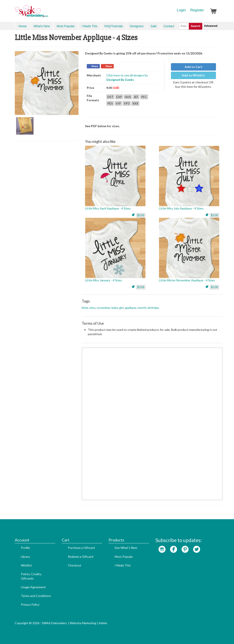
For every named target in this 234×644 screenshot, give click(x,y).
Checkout (75, 565)
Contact (169, 26)
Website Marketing (83, 623)
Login (181, 10)
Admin (103, 623)
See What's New (126, 548)
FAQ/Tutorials (114, 26)
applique (130, 308)
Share (95, 66)
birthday (153, 308)
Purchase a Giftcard (81, 548)
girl (121, 308)
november (104, 308)
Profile (25, 548)
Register (197, 10)
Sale (154, 26)
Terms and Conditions (36, 596)
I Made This (89, 26)
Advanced (211, 26)
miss (92, 308)
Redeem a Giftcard (81, 557)
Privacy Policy (30, 604)
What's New (42, 26)
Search (195, 26)
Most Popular (66, 26)
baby (115, 308)
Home (23, 26)
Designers (137, 26)
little (85, 308)
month (142, 308)
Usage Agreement (33, 587)
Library (25, 557)
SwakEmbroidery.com (47, 13)
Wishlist (26, 565)
